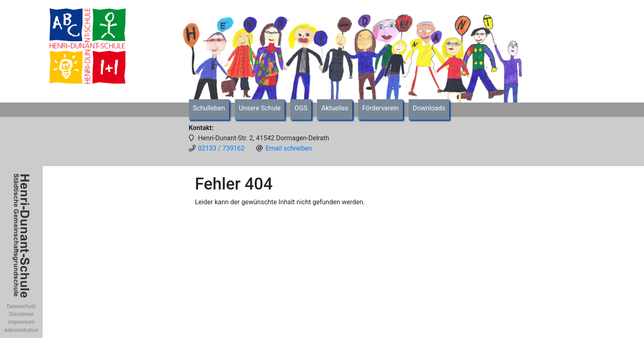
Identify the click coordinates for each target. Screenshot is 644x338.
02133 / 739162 (221, 148)
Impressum (21, 322)
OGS (301, 108)
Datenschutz (21, 306)
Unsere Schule (260, 108)
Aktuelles (335, 108)
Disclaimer (21, 314)
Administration (21, 330)
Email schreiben (289, 148)
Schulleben (209, 108)
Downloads (429, 108)
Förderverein (381, 108)
